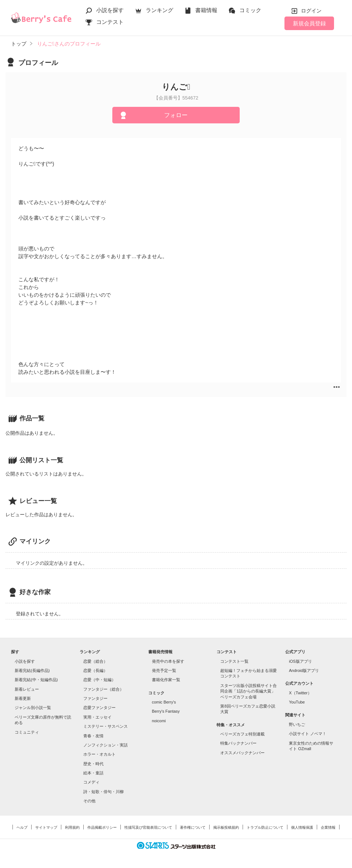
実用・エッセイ (97, 717)
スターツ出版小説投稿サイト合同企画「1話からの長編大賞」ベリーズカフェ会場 (248, 691)
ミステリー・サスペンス (106, 726)
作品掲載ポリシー (102, 827)
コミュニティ (27, 732)
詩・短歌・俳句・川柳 (104, 792)
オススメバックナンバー (242, 753)
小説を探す (110, 10)
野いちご (297, 724)
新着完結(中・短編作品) (36, 680)
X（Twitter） (300, 693)
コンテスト (110, 22)
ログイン (311, 11)
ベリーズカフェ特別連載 (242, 734)
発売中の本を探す (168, 661)
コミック (250, 10)
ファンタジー (95, 698)
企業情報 (328, 827)
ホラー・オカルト (99, 754)
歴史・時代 (93, 764)
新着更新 (23, 698)
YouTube (297, 702)
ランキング (159, 10)
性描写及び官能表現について (148, 827)
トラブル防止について (265, 827)
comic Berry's (164, 702)
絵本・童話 (93, 773)
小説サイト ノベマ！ (308, 734)
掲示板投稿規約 (226, 827)
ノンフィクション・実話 (106, 745)
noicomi (159, 721)
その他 (89, 801)
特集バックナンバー (238, 743)
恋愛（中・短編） (99, 680)
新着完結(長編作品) (32, 670)
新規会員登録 (309, 23)
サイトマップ (46, 827)
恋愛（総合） (95, 661)
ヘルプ (22, 827)
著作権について (193, 827)
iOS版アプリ (300, 661)
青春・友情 (93, 736)
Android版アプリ (304, 670)
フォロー (176, 115)
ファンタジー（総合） (104, 689)
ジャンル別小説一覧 (33, 708)
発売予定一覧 (164, 670)
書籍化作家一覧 (166, 680)
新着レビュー (27, 689)
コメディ (91, 782)
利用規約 (72, 827)
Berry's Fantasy (166, 711)
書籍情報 (206, 10)
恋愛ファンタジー (99, 708)
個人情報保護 (302, 827)
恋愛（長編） (95, 670)
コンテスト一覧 (234, 661)
